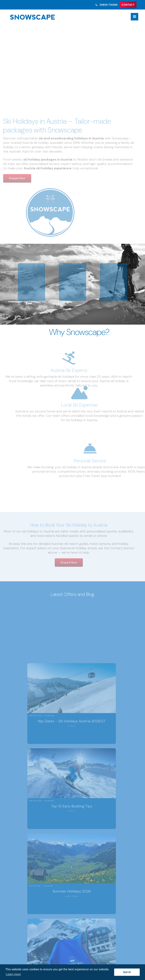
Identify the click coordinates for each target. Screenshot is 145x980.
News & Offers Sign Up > (73, 796)
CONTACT (128, 5)
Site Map (20, 857)
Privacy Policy (23, 852)
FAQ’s (18, 861)
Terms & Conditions (28, 848)
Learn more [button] (13, 974)
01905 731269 (106, 5)
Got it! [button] (127, 972)
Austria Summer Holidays (31, 844)
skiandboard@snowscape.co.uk (37, 828)
